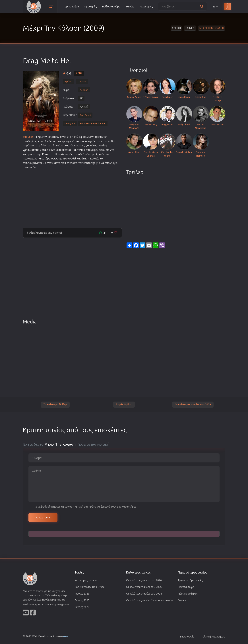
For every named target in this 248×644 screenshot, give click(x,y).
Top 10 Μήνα (71, 6)
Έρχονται (190, 580)
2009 (79, 73)
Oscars (182, 600)
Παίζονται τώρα (111, 6)
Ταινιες (190, 28)
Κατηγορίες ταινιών (86, 580)
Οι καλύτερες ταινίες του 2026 (144, 580)
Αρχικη (176, 28)
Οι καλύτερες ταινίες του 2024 (144, 594)
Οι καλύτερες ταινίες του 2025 (144, 587)
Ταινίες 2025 (82, 600)
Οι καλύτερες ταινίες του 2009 (193, 404)
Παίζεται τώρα (186, 587)
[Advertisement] (72, 197)
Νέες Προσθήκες (188, 594)
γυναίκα (91, 145)
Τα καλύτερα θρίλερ (55, 404)
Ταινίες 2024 (82, 607)
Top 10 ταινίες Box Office (90, 587)
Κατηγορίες (146, 6)
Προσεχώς (90, 6)
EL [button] (215, 6)
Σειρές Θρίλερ (124, 404)
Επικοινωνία (187, 636)
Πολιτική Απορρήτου (213, 636)
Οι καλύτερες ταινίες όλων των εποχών (149, 600)
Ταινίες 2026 (82, 594)
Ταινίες (130, 6)
